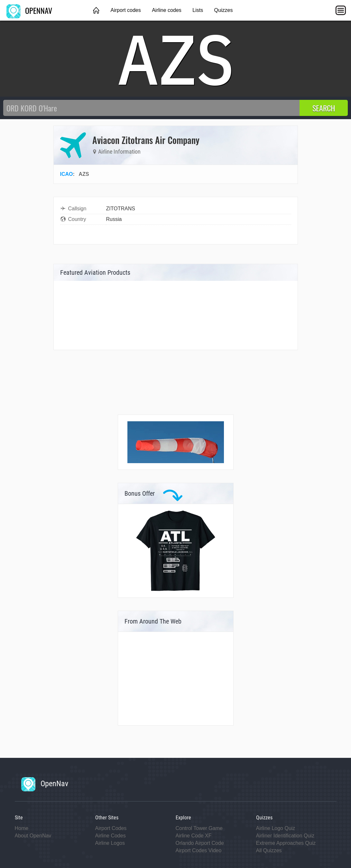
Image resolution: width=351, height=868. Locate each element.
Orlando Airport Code (200, 843)
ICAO (67, 174)
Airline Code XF (194, 836)
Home (22, 828)
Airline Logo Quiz (276, 828)
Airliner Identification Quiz (285, 836)
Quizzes (224, 10)
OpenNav (45, 784)
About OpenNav (33, 836)
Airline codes (167, 10)
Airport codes (125, 10)
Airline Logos (110, 843)
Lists (198, 10)
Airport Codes (111, 828)
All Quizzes (269, 850)
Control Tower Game (199, 828)
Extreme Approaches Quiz (286, 843)
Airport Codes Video (199, 850)
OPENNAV (29, 10)
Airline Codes (111, 836)
